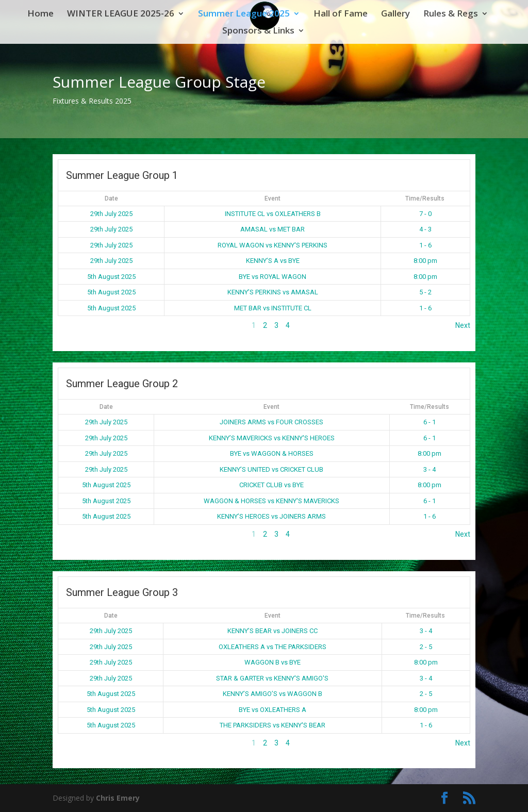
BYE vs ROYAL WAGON (273, 277)
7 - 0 (425, 214)
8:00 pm (425, 261)
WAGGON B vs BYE (273, 662)
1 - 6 (425, 245)
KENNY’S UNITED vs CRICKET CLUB (271, 469)
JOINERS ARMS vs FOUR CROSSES (271, 422)
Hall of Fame (341, 14)
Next (463, 325)
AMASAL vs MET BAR (273, 229)
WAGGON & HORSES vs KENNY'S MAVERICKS (271, 501)
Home (40, 14)
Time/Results (425, 198)
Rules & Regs (451, 14)
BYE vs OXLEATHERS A (273, 710)
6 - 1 (430, 422)
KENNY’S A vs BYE (273, 261)
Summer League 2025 (244, 14)
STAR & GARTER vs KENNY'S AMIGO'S (272, 678)
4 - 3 (425, 229)
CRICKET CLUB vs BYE (271, 485)
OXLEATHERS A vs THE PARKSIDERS (273, 647)
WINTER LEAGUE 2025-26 (121, 14)
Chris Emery (118, 798)
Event (273, 198)
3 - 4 (430, 469)
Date (111, 198)
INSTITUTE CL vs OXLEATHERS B (273, 214)
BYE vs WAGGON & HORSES (272, 453)
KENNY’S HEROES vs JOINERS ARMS (271, 516)
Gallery (395, 14)
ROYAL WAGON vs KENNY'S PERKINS (273, 245)
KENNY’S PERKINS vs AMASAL (273, 292)
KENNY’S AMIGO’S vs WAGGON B (273, 694)
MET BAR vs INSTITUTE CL (273, 308)
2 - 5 (426, 647)
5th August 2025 (111, 277)
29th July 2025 (111, 214)
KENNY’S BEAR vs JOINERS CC (273, 631)
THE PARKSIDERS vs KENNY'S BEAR (273, 725)
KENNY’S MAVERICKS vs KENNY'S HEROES (272, 438)
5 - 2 (425, 292)
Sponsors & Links (258, 31)
